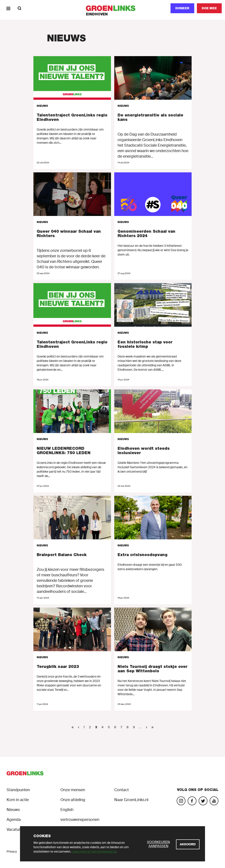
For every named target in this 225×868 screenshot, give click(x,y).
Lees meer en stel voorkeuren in (94, 851)
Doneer (182, 8)
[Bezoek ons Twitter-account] (203, 801)
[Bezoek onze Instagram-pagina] (181, 801)
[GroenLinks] (113, 8)
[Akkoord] (188, 844)
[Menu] (8, 8)
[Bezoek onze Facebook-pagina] (192, 801)
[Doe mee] (209, 8)
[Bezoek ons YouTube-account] (214, 801)
